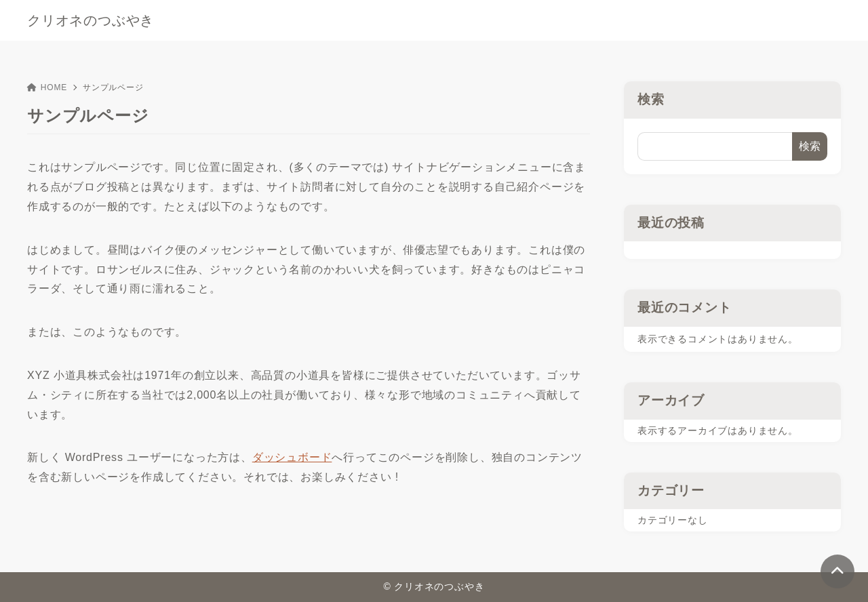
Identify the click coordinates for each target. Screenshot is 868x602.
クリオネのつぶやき (91, 20)
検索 (651, 99)
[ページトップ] (837, 571)
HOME (47, 87)
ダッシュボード (292, 457)
